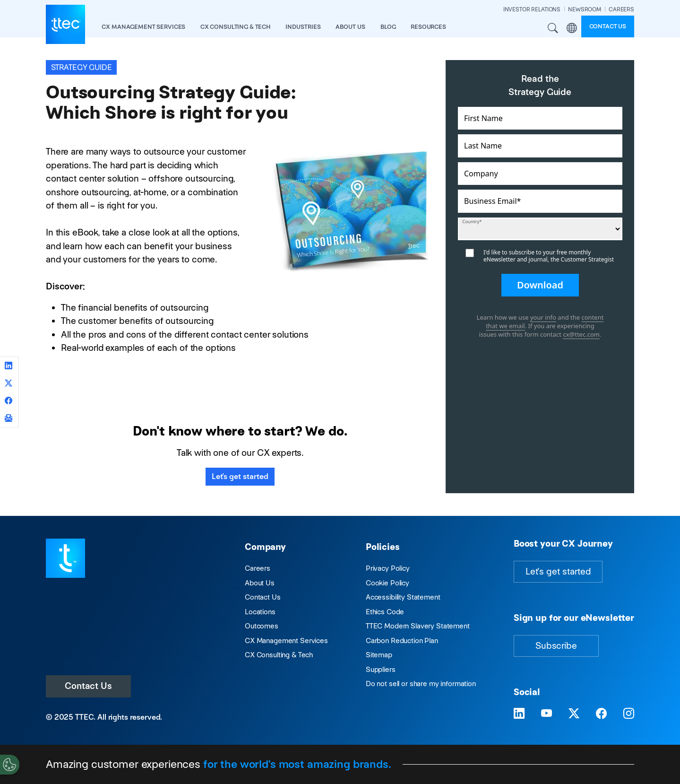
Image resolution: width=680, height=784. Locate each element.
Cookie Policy (387, 583)
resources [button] (428, 27)
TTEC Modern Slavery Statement (418, 626)
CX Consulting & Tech (279, 655)
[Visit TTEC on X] (574, 714)
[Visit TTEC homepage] (65, 557)
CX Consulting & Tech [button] (235, 27)
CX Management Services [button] (143, 27)
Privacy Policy (388, 568)
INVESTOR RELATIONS (532, 9)
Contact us (608, 26)
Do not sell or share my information (421, 684)
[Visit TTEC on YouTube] (547, 714)
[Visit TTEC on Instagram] (629, 714)
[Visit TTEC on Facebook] (601, 714)
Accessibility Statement (403, 597)
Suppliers (381, 669)
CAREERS (621, 9)
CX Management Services (286, 640)
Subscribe (556, 646)
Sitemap (379, 655)
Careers (258, 568)
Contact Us (88, 686)
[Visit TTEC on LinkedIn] (519, 714)
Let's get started (240, 476)
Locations (260, 612)
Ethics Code (385, 612)
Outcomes (262, 626)
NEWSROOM (585, 9)
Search (553, 28)
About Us (260, 583)
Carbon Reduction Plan (402, 640)
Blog (388, 27)
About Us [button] (350, 27)
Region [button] (572, 28)
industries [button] (303, 27)
